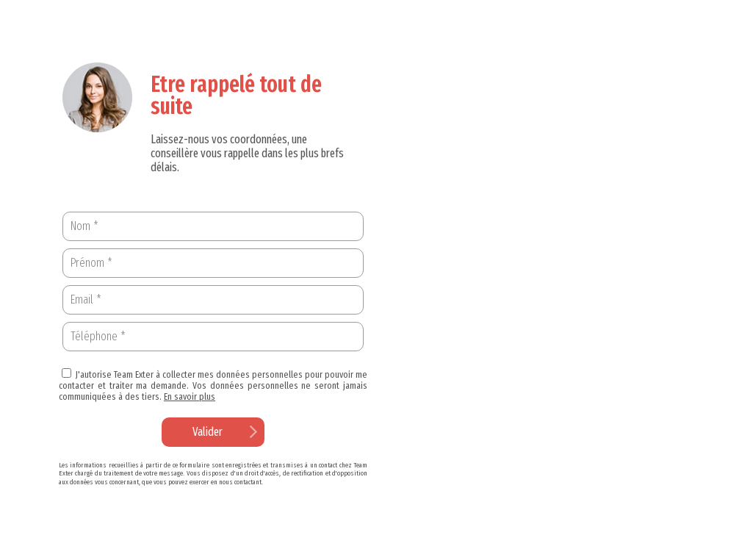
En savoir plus (190, 396)
